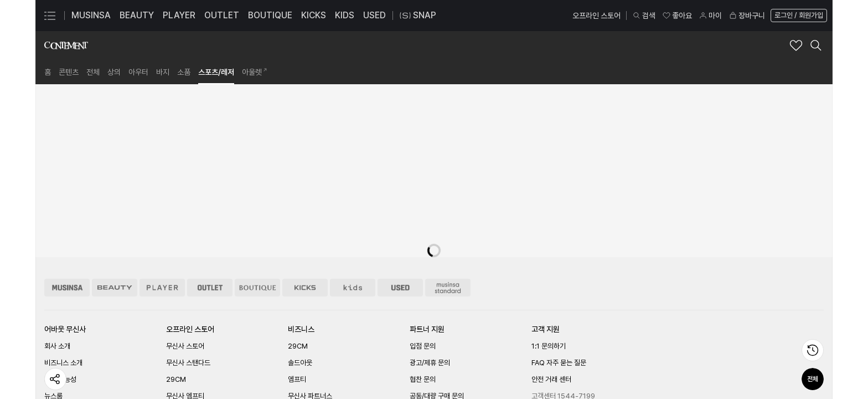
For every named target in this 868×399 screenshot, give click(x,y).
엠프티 (297, 379)
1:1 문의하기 (549, 346)
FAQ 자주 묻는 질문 (559, 363)
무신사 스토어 (185, 346)
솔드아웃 (300, 363)
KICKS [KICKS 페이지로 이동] (314, 15)
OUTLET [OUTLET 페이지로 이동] (222, 15)
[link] (48, 72)
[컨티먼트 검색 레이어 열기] (816, 45)
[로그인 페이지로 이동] (798, 16)
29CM (176, 379)
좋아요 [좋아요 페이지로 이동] (677, 16)
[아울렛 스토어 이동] (210, 288)
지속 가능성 (60, 379)
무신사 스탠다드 (188, 363)
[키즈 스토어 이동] (353, 288)
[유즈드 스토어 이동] (400, 288)
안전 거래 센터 (551, 379)
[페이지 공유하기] (55, 379)
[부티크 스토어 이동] (257, 288)
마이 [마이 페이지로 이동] (710, 16)
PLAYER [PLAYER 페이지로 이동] (179, 15)
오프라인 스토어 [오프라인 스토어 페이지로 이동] (596, 16)
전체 (813, 379)
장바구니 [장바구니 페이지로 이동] (747, 16)
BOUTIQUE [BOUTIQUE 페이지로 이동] (270, 15)
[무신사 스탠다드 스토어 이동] (448, 288)
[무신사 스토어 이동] (67, 288)
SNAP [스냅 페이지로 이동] (418, 16)
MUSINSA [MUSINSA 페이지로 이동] (91, 15)
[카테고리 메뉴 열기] (50, 16)
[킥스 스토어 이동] (305, 288)
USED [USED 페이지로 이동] (374, 15)
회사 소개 (57, 346)
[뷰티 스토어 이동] (115, 288)
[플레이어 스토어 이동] (162, 288)
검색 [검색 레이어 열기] (644, 16)
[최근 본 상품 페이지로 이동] (813, 350)
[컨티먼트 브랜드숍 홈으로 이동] (66, 45)
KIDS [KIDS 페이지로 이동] (345, 15)
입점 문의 (423, 346)
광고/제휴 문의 (430, 363)
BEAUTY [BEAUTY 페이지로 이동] (137, 15)
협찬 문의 (423, 379)
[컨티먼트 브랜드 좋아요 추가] (796, 45)
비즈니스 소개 (63, 363)
